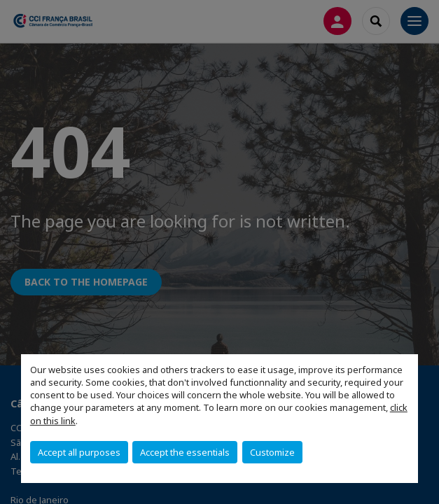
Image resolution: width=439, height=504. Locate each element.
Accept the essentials (185, 452)
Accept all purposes (79, 452)
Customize (272, 452)
